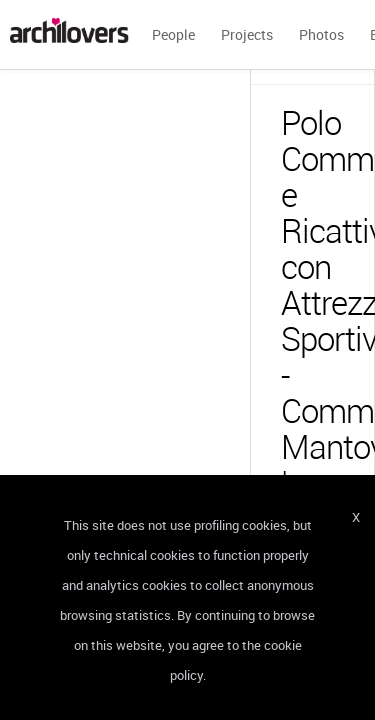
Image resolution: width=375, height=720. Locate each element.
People (173, 34)
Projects (247, 34)
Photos (321, 34)
